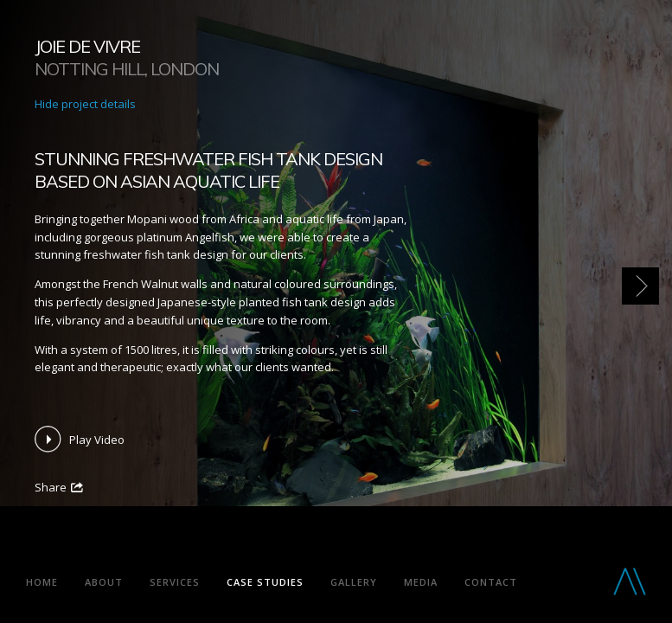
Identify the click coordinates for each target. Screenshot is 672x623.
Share (51, 487)
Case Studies (265, 582)
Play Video (97, 440)
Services (175, 582)
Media (421, 582)
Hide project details (85, 104)
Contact (491, 582)
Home (42, 582)
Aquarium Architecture (159, 547)
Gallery (354, 582)
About (104, 582)
